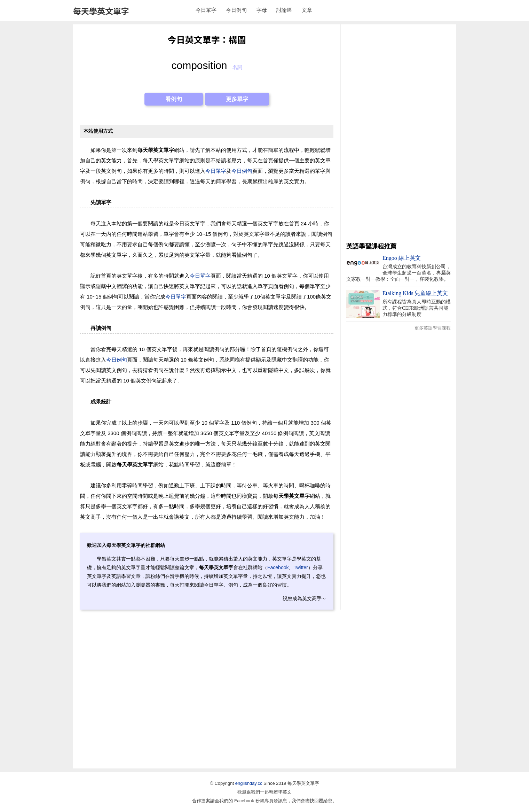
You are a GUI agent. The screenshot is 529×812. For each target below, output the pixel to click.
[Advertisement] (398, 134)
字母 (262, 10)
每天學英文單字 (101, 11)
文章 (307, 10)
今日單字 (206, 10)
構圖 (237, 39)
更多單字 (237, 99)
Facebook (278, 567)
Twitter (301, 567)
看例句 (174, 99)
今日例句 (236, 10)
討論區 (284, 10)
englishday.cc (249, 783)
